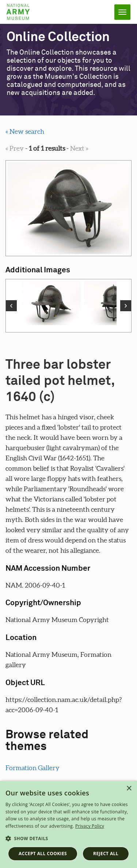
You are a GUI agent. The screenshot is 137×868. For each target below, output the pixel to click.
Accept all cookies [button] (43, 854)
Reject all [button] (106, 854)
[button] (68, 839)
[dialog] (68, 824)
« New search (25, 131)
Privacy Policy (90, 826)
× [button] (129, 789)
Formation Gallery (33, 768)
